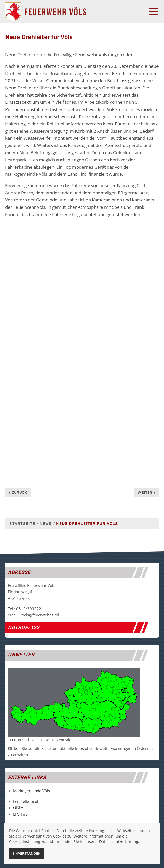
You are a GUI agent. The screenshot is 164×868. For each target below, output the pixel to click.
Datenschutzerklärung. (119, 842)
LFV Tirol (21, 814)
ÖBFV (18, 808)
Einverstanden (27, 854)
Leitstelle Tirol (26, 801)
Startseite (22, 524)
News (46, 524)
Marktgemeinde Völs (31, 791)
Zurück (18, 493)
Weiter (146, 493)
